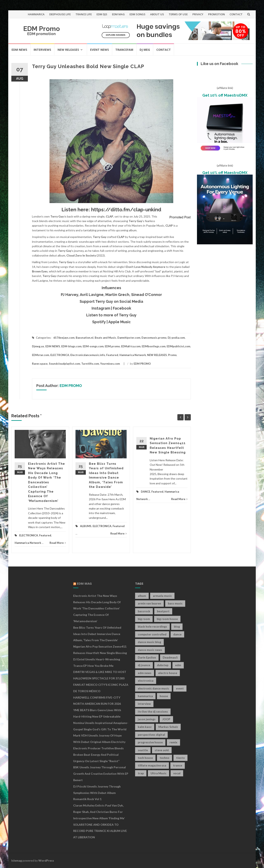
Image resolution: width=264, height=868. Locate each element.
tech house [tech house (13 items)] (145, 758)
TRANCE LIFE (84, 14)
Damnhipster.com (129, 338)
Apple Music (120, 322)
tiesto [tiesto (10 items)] (180, 758)
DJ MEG (145, 50)
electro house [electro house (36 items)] (168, 673)
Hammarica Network (133, 355)
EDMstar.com (41, 355)
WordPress (46, 860)
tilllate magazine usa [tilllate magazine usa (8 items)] (152, 765)
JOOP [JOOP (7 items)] (166, 719)
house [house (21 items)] (164, 696)
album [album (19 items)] (142, 596)
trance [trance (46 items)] (178, 765)
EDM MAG (118, 14)
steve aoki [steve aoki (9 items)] (162, 750)
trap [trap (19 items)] (141, 773)
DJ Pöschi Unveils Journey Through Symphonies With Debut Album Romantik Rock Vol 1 (97, 793)
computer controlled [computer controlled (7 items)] (152, 634)
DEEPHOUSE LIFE (60, 14)
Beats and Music (105, 338)
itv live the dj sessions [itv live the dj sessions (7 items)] (153, 711)
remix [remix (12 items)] (173, 742)
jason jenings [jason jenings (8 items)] (147, 719)
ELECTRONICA (60, 355)
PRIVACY (198, 14)
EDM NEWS (19, 50)
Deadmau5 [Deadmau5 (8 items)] (170, 657)
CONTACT (236, 14)
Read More (58, 543)
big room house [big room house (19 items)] (167, 619)
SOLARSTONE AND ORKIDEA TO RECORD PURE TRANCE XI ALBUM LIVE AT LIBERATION (100, 831)
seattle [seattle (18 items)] (143, 750)
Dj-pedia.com (176, 338)
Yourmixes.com (110, 364)
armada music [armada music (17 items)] (162, 596)
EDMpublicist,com (178, 346)
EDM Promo (42, 29)
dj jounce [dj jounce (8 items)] (144, 665)
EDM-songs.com (93, 346)
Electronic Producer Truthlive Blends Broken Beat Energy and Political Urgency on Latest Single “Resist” (98, 755)
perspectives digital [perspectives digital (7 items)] (151, 735)
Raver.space (40, 364)
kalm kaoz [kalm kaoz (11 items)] (145, 727)
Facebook (122, 308)
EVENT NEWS (100, 50)
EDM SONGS (137, 14)
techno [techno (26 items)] (164, 758)
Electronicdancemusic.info (88, 355)
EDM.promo (112, 346)
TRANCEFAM (124, 50)
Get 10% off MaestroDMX (225, 95)
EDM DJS (102, 14)
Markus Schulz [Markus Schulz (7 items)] (168, 727)
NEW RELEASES (68, 50)
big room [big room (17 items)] (144, 619)
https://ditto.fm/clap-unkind (126, 210)
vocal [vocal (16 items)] (177, 773)
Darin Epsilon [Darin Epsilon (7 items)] (147, 657)
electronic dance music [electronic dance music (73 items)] (153, 688)
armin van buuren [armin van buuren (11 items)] (149, 603)
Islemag (17, 860)
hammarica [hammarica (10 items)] (145, 696)
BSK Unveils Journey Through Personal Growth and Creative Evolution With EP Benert (101, 774)
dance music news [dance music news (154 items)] (150, 650)
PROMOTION (216, 14)
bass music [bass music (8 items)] (175, 603)
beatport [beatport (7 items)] (163, 611)
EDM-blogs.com (71, 346)
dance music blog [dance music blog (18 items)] (149, 642)
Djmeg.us (38, 346)
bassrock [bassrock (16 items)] (144, 611)
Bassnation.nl (85, 338)
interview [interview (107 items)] (144, 704)
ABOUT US (157, 14)
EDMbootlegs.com (154, 346)
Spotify (99, 322)
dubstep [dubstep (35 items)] (163, 665)
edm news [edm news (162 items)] (145, 673)
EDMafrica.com (131, 346)
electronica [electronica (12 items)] (146, 681)
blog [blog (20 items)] (177, 626)
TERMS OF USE (178, 14)
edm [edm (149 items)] (178, 665)
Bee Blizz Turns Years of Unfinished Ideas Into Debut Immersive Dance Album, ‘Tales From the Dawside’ (97, 634)
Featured (112, 355)
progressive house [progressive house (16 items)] (150, 742)
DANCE (146, 492)
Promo (172, 355)
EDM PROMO (142, 364)
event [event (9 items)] (180, 688)
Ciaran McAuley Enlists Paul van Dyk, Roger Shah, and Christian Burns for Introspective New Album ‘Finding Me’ (99, 812)
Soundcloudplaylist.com (64, 364)
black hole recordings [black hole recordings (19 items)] (152, 626)
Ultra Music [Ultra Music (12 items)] (159, 773)
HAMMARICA (36, 14)
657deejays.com (64, 338)
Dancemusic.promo (154, 338)
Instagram (101, 308)
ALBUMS (86, 526)
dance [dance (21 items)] (177, 634)
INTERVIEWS (42, 50)
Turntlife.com (90, 364)
